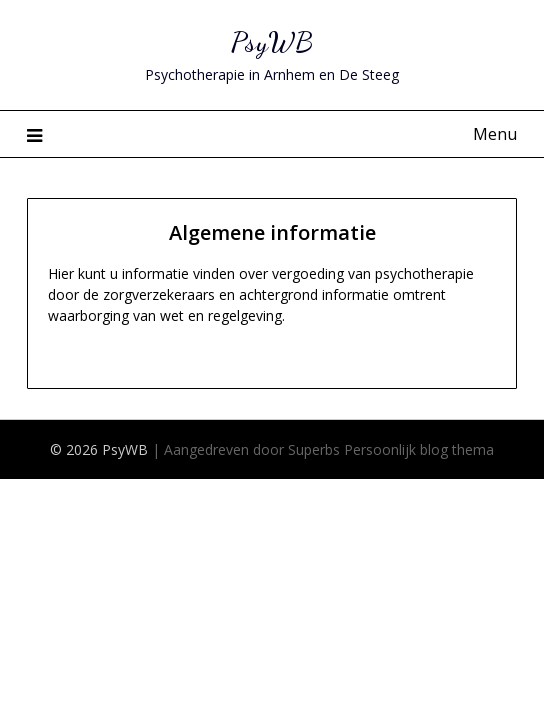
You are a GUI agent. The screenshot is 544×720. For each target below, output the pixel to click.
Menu (495, 134)
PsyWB (272, 41)
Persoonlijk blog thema (419, 449)
